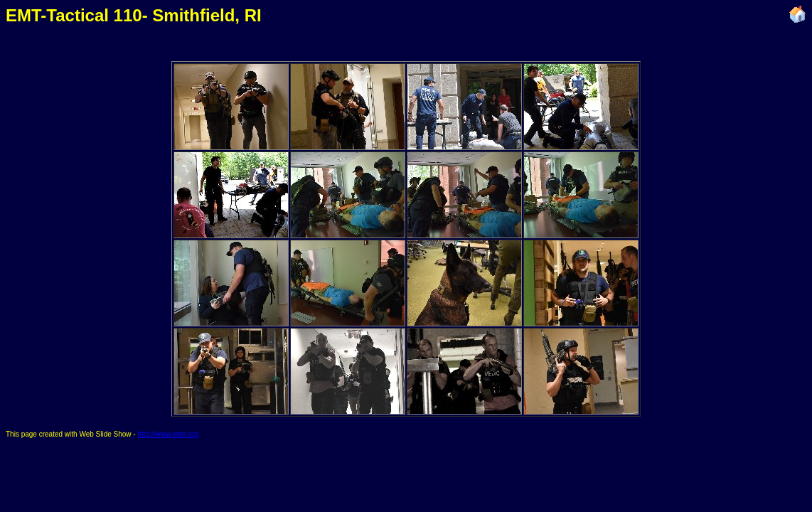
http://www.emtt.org (168, 434)
